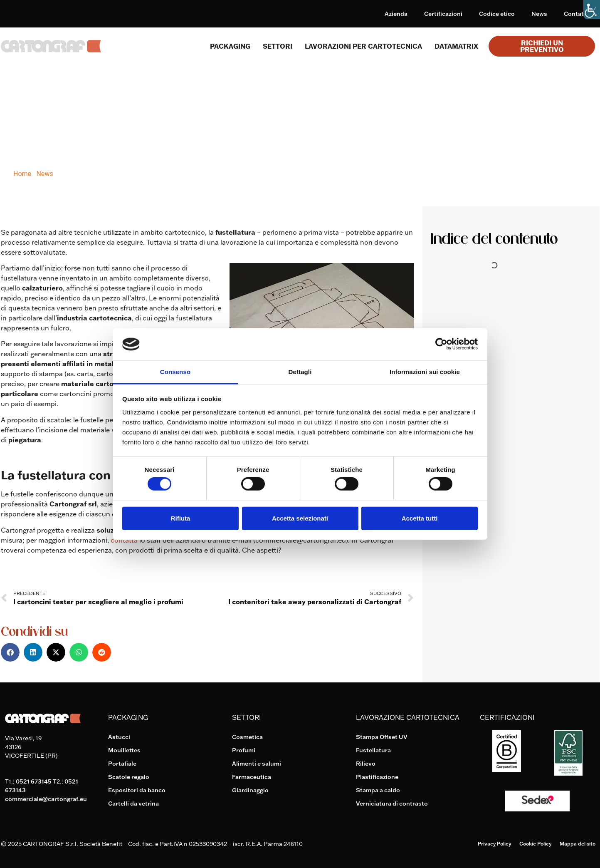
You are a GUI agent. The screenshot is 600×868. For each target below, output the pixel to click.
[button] (10, 652)
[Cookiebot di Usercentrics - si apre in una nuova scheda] (441, 344)
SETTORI (278, 46)
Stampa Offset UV (382, 737)
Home (22, 174)
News (539, 14)
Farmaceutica (252, 777)
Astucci (119, 737)
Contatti (576, 14)
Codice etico (497, 14)
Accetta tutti (420, 518)
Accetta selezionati (300, 518)
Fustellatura (373, 750)
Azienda (396, 14)
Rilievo (366, 764)
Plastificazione (377, 777)
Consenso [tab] (175, 372)
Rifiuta (181, 518)
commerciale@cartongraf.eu (46, 799)
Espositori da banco (137, 790)
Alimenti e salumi (257, 764)
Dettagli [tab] (300, 372)
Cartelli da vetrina (133, 804)
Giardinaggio (250, 790)
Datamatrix (456, 46)
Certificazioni (443, 14)
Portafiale (122, 764)
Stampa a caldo (378, 790)
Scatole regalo (129, 777)
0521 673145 (34, 781)
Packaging (230, 46)
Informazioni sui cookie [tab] (425, 372)
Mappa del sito (578, 844)
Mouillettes (124, 750)
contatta (124, 540)
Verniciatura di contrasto (392, 804)
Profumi (244, 750)
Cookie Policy (535, 844)
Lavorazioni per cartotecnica (363, 46)
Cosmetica (247, 737)
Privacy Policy (494, 844)
